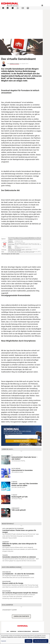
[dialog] (25, 639)
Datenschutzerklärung (24, 631)
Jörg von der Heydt (20, 487)
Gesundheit (6, 542)
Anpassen (4, 641)
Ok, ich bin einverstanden (41, 641)
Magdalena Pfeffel (20, 461)
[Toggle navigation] (42, 5)
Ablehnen (29, 641)
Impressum (13, 631)
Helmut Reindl (18, 499)
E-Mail (7, 436)
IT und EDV (14, 482)
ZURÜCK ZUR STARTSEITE (21, 616)
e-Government (6, 610)
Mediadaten (35, 631)
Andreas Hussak (14, 64)
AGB (8, 631)
